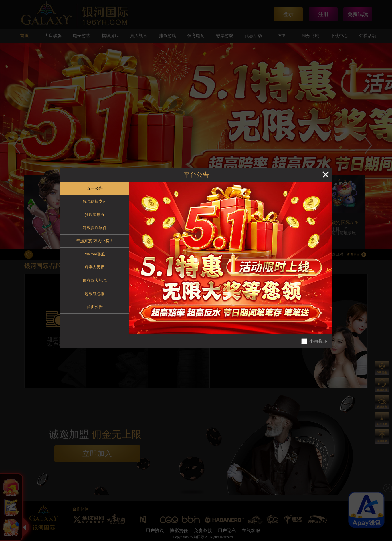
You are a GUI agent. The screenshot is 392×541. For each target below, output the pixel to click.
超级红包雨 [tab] (95, 294)
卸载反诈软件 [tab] (95, 228)
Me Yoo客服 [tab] (95, 254)
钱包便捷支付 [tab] (95, 202)
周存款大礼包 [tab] (95, 281)
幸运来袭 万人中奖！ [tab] (95, 241)
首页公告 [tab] (95, 307)
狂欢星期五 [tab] (95, 215)
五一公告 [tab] (95, 188)
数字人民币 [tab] (95, 267)
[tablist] (95, 258)
